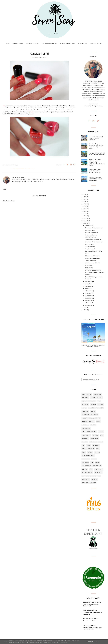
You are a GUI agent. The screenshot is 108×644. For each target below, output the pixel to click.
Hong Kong (100, 408)
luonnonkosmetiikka (19, 169)
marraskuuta (89, 281)
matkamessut (86, 476)
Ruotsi (100, 442)
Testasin (5, 106)
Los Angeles (86, 428)
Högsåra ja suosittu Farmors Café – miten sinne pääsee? (95, 179)
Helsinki (91, 408)
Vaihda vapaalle (89, 625)
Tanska (90, 452)
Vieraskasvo (97, 466)
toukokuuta (88, 296)
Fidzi (99, 401)
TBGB (84, 452)
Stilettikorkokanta (91, 619)
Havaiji (84, 408)
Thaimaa (97, 452)
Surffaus (91, 449)
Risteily (85, 442)
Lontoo (93, 425)
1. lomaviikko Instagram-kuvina (94, 242)
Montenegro (86, 435)
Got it (98, 642)
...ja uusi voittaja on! (91, 261)
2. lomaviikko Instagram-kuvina (94, 228)
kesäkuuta (88, 293)
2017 (85, 214)
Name (102, 435)
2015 (85, 218)
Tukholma (85, 462)
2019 (85, 209)
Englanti (85, 401)
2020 (85, 206)
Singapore (96, 445)
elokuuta (87, 288)
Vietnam (85, 469)
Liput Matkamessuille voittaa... (94, 239)
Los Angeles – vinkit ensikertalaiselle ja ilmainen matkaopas (95, 171)
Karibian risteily (94, 418)
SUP (83, 445)
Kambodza (94, 415)
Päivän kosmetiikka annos (92, 256)
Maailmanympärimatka (89, 432)
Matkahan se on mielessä (92, 263)
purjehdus (86, 479)
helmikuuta (88, 303)
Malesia (101, 432)
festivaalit (98, 473)
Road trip (93, 442)
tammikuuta (88, 305)
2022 (85, 202)
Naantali (95, 435)
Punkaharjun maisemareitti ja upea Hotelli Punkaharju (97, 154)
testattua (30, 169)
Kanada (85, 418)
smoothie (94, 479)
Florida (100, 405)
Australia (85, 398)
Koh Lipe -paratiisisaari (91, 233)
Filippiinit (85, 405)
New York (85, 439)
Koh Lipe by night (90, 230)
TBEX (98, 449)
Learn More (90, 642)
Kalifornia (86, 415)
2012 (85, 307)
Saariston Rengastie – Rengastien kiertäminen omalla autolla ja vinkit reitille (96, 146)
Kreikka (85, 422)
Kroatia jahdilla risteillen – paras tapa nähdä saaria (93, 628)
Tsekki (94, 459)
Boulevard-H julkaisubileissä (93, 270)
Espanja (93, 401)
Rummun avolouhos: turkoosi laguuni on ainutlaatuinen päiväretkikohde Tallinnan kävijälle (97, 162)
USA (92, 462)
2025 (85, 194)
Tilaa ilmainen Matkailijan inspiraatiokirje (91, 605)
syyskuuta (88, 286)
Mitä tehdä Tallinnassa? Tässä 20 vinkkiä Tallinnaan (96, 138)
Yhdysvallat (99, 469)
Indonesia (85, 411)
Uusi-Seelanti (86, 466)
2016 (85, 216)
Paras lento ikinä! (90, 249)
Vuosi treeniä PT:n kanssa (91, 621)
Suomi (84, 449)
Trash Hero (86, 459)
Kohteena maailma (90, 610)
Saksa (89, 445)
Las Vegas (85, 425)
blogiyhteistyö (87, 473)
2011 (85, 310)
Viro (91, 469)
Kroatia (92, 422)
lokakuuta (88, 284)
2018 (85, 211)
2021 (85, 204)
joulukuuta (88, 225)
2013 (85, 223)
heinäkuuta (88, 291)
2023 (85, 199)
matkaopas (97, 476)
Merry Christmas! (90, 244)
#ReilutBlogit (87, 394)
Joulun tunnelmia (90, 247)
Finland (93, 405)
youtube (93, 483)
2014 (85, 221)
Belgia (93, 398)
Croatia (100, 398)
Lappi (98, 422)
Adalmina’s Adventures (92, 602)
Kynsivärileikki (89, 268)
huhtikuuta (88, 298)
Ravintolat (94, 439)
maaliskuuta (88, 300)
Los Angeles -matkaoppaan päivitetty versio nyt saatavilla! (93, 346)
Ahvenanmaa (98, 394)
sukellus (85, 483)
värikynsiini (30, 112)
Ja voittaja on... (89, 265)
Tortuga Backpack (88, 456)
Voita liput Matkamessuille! (93, 258)
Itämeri (93, 411)
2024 (85, 197)
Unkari (97, 462)
